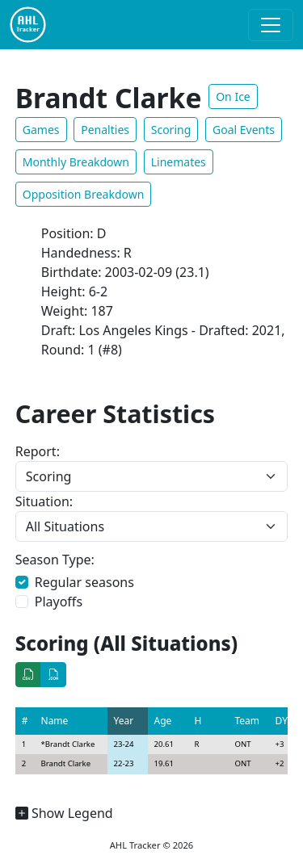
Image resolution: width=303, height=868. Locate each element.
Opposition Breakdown (84, 194)
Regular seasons (84, 582)
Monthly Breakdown (76, 162)
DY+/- (288, 721)
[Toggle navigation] (271, 25)
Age (163, 721)
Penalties (105, 130)
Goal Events (244, 130)
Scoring (171, 130)
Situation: (44, 501)
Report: (38, 451)
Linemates (179, 162)
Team (248, 721)
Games (41, 130)
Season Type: (55, 560)
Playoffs (59, 602)
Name (55, 721)
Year (124, 721)
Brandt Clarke (70, 744)
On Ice (233, 96)
